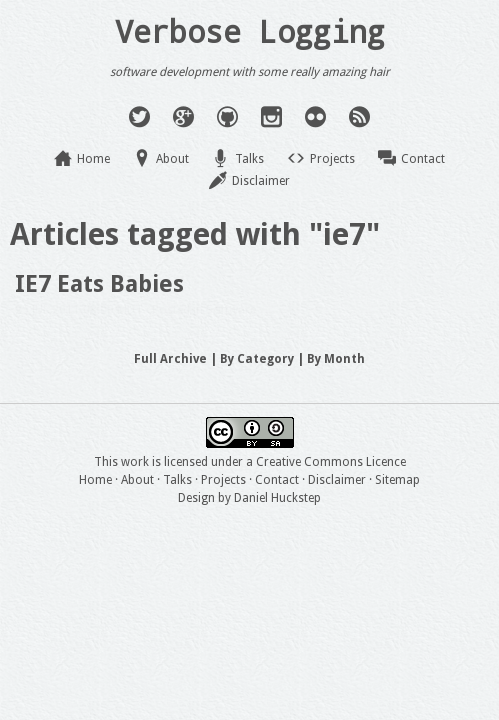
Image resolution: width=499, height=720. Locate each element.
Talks (249, 159)
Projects (332, 159)
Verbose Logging (250, 31)
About (172, 159)
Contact (423, 159)
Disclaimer (261, 181)
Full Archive (170, 359)
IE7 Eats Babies (99, 284)
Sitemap (397, 480)
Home (93, 159)
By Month (336, 359)
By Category (257, 359)
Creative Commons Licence (331, 462)
